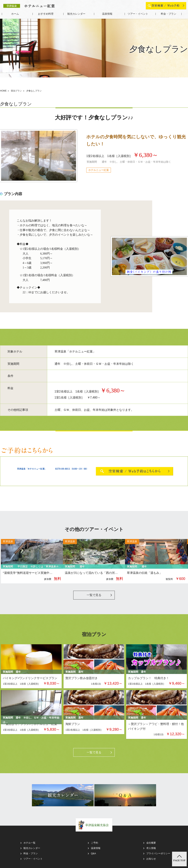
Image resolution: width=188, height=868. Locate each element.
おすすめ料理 (46, 14)
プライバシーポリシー (158, 853)
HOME (3, 91)
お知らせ (151, 859)
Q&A (93, 853)
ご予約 (94, 843)
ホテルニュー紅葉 (99, 170)
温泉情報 (107, 14)
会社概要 (151, 843)
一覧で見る (94, 595)
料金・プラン (169, 14)
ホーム (15, 14)
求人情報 (151, 848)
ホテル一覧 (29, 843)
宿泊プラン (16, 91)
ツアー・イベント (138, 14)
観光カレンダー (76, 14)
